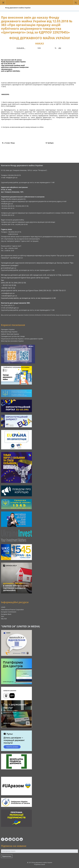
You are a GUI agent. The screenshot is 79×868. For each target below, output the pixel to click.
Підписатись (7, 856)
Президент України (8, 329)
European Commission (9, 612)
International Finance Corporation (12, 610)
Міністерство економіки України (12, 341)
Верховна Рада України (9, 332)
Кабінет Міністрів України (10, 334)
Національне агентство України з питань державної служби (22, 339)
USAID (3, 607)
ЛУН (3, 616)
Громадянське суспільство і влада (13, 336)
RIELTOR (4, 619)
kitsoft (43, 864)
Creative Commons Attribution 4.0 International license (39, 315)
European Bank (6, 614)
